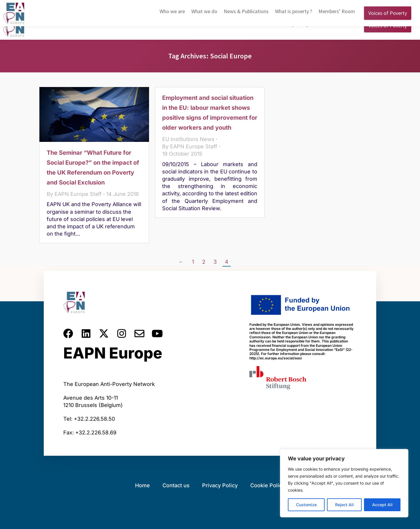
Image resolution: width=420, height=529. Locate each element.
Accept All (382, 505)
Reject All (344, 505)
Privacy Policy (220, 485)
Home (142, 485)
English (317, 6)
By (74, 194)
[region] (344, 483)
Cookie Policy (268, 485)
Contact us (176, 485)
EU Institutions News (188, 139)
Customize (306, 505)
